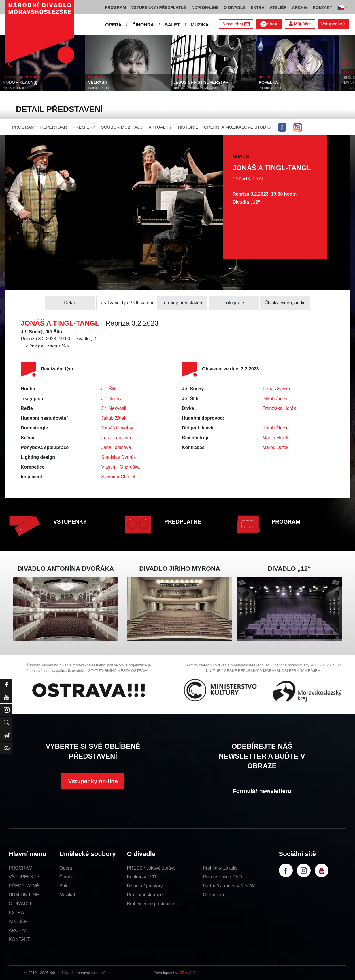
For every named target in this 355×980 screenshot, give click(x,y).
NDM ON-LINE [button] (205, 7)
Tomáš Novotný (117, 428)
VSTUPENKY (70, 522)
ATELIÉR (18, 921)
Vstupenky (333, 24)
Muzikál (67, 895)
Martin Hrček (276, 438)
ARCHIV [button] (300, 7)
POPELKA (269, 82)
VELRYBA (98, 82)
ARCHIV (17, 930)
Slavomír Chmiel (118, 477)
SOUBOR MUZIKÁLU (122, 127)
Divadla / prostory (145, 886)
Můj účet (300, 24)
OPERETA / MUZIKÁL (189, 77)
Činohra (67, 877)
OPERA (113, 25)
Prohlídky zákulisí (221, 868)
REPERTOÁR (54, 127)
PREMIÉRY (84, 127)
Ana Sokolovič (13, 88)
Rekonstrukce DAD (222, 877)
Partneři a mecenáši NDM (229, 886)
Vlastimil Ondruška (121, 467)
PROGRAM (23, 127)
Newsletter (236, 24)
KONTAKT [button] (322, 7)
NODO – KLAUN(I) (20, 82)
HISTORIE (188, 127)
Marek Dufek (276, 447)
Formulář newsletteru (262, 791)
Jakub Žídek (114, 418)
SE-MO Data (190, 973)
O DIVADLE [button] (235, 7)
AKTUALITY (160, 127)
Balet (65, 886)
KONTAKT (19, 939)
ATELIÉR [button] (278, 7)
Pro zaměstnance (145, 895)
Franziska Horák (279, 408)
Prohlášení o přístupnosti (152, 904)
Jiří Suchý (112, 399)
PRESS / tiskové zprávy (151, 868)
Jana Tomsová (116, 447)
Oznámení (214, 895)
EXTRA (16, 913)
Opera (66, 868)
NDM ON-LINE (24, 895)
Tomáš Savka (276, 389)
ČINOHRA (143, 25)
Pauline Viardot (270, 88)
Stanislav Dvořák (119, 457)
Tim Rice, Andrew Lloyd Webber (197, 88)
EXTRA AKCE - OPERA (20, 77)
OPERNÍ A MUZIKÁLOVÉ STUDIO (237, 127)
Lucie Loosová (116, 438)
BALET (172, 25)
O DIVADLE (21, 904)
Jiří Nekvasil (114, 408)
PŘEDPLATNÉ (183, 522)
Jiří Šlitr (109, 389)
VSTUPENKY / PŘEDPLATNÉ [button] (159, 7)
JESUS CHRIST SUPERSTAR (201, 82)
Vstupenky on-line (93, 781)
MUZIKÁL (201, 25)
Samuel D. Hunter (101, 88)
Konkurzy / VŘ (141, 877)
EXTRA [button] (257, 7)
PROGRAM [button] (115, 7)
